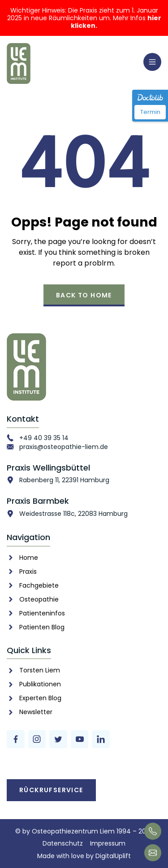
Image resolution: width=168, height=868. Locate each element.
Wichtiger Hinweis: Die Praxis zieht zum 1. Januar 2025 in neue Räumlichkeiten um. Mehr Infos (84, 18)
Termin (150, 112)
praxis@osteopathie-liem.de (64, 447)
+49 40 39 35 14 (44, 438)
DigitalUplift (113, 856)
